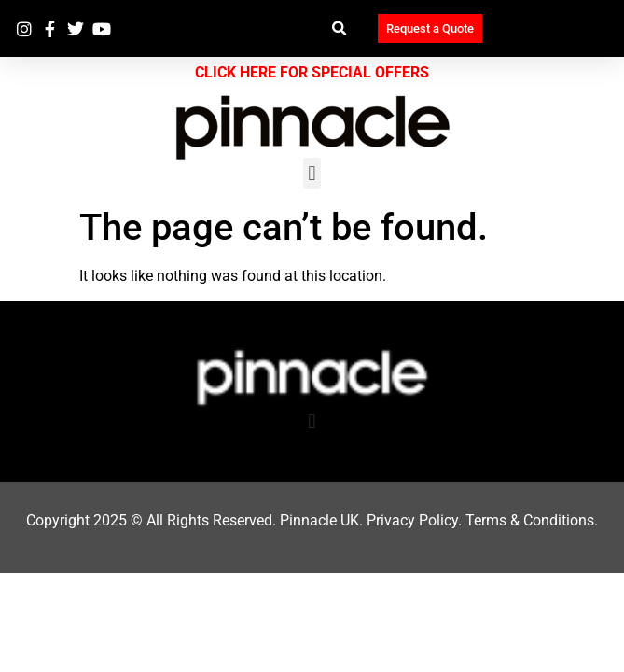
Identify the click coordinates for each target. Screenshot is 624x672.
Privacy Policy (412, 520)
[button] (340, 28)
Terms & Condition (526, 520)
